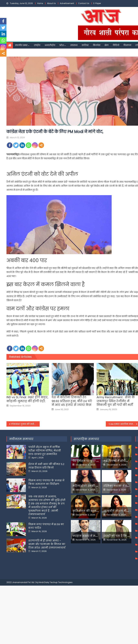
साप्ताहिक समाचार (86, 439)
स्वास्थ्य (74, 45)
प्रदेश (62, 45)
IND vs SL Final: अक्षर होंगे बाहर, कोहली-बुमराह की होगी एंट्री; (27, 399)
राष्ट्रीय (37, 45)
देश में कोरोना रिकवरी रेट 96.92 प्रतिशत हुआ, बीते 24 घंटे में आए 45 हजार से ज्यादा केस (72, 401)
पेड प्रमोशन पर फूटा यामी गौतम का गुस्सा (97, 461)
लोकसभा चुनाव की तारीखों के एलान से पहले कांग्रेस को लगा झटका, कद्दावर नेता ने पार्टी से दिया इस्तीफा (25, 424)
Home (40, 3)
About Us (51, 3)
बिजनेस (97, 45)
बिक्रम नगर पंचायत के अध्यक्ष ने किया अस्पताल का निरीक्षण (46, 482)
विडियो (116, 45)
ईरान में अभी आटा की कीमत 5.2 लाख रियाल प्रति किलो (46, 466)
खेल (107, 45)
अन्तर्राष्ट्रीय (50, 45)
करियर (85, 45)
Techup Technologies (61, 582)
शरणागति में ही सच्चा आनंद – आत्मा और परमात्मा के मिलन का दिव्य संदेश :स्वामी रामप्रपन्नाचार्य (47, 544)
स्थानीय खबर (21, 45)
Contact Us (84, 3)
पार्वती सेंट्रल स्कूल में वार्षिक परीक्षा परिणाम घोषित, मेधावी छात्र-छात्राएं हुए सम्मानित (45, 451)
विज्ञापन (127, 45)
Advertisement (67, 3)
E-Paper (97, 3)
